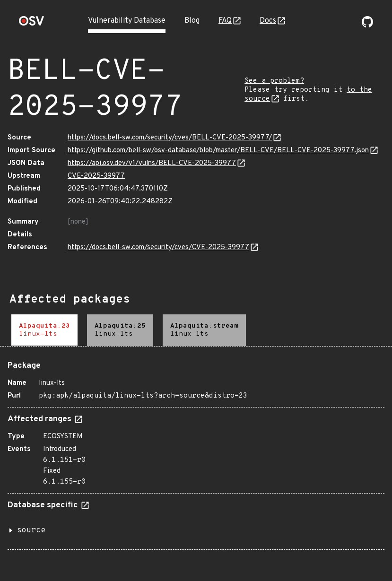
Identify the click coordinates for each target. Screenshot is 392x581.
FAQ (225, 21)
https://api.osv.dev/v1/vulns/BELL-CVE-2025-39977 (152, 163)
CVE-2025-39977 (96, 176)
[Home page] (32, 24)
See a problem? (274, 81)
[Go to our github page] (367, 26)
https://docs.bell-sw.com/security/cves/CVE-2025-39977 (158, 247)
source (31, 530)
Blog (192, 21)
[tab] (44, 330)
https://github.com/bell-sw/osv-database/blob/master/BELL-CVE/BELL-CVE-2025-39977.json (218, 151)
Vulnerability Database (127, 21)
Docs (268, 21)
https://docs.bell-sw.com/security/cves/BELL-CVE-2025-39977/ (170, 138)
